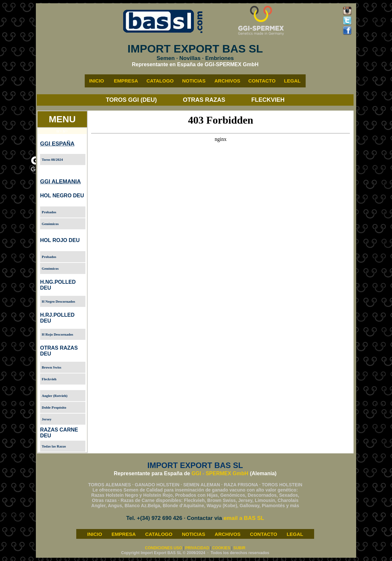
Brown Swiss (51, 367)
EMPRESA (123, 534)
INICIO (94, 534)
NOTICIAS (194, 534)
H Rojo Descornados (58, 334)
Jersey (47, 419)
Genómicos (50, 224)
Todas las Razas (54, 446)
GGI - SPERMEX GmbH (220, 473)
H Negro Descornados (58, 301)
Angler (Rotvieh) (55, 396)
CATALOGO (159, 534)
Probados (49, 212)
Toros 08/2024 (52, 159)
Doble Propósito (54, 407)
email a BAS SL (244, 518)
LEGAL (295, 534)
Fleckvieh (49, 379)
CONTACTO (264, 534)
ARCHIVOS (228, 534)
